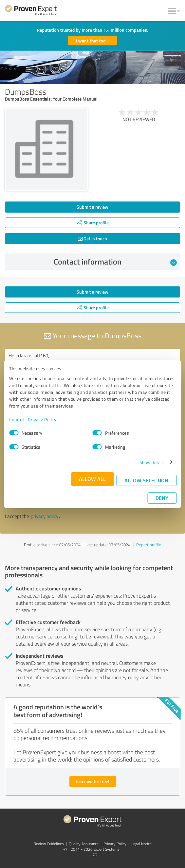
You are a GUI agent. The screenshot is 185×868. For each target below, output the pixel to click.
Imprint (17, 419)
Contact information (115, 262)
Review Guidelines (49, 844)
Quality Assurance (84, 844)
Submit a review (92, 207)
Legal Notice (141, 844)
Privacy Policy (42, 419)
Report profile (149, 545)
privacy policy (45, 516)
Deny (162, 498)
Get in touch (92, 239)
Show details (152, 462)
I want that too (91, 41)
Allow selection (146, 480)
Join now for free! (93, 781)
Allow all (92, 479)
